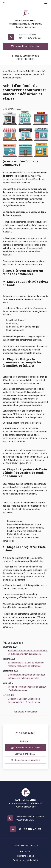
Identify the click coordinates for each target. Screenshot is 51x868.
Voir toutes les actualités (26, 712)
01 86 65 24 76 (30, 38)
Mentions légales (26, 856)
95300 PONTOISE (26, 57)
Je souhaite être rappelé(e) (26, 760)
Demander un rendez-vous (26, 46)
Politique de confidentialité (26, 860)
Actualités (30, 71)
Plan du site (26, 852)
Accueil (20, 71)
